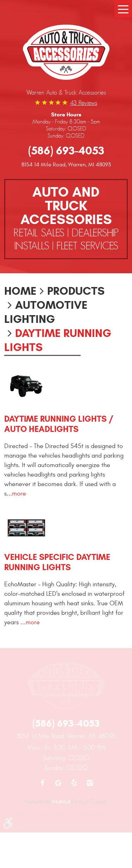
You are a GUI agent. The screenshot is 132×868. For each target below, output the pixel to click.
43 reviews (84, 103)
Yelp (74, 783)
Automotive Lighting (46, 312)
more (19, 494)
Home (20, 291)
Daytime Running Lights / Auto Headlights (59, 424)
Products (76, 291)
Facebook (42, 783)
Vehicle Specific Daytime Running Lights (57, 562)
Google (58, 783)
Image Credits (91, 802)
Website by (47, 802)
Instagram (90, 783)
